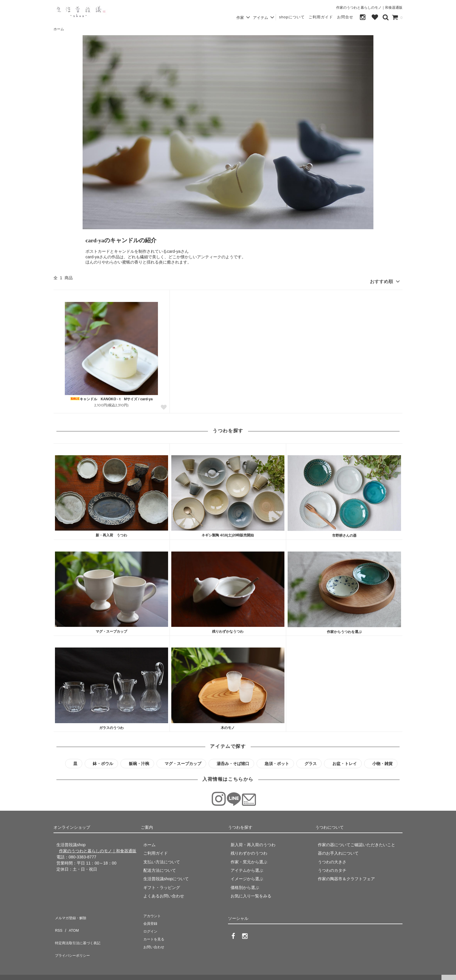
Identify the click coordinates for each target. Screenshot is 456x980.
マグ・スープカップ (111, 629)
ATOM (71, 922)
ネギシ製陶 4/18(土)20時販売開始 (228, 533)
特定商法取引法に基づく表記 (80, 931)
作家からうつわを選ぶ (344, 629)
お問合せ (345, 17)
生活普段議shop (16, 973)
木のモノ (228, 725)
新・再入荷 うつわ (111, 533)
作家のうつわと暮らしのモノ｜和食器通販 (369, 8)
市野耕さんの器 (344, 533)
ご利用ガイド (321, 17)
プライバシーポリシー (74, 940)
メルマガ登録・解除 (72, 914)
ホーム (59, 29)
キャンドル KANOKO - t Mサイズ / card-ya (112, 397)
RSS (58, 922)
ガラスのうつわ (111, 725)
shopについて (292, 17)
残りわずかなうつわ (228, 629)
